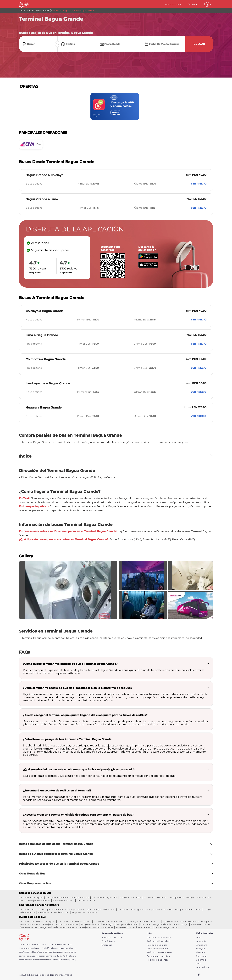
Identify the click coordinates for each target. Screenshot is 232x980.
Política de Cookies (157, 945)
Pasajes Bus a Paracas (57, 897)
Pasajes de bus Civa (29, 909)
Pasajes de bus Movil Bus (160, 909)
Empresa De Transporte (84, 912)
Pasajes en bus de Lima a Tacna (97, 927)
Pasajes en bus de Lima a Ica (145, 921)
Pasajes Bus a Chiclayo (182, 897)
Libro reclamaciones (157, 949)
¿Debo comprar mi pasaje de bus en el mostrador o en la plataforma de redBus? (77, 688)
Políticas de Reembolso (159, 952)
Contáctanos (108, 941)
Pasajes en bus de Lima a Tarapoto (134, 927)
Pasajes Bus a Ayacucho (104, 897)
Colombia (201, 960)
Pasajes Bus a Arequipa (31, 897)
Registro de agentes (157, 960)
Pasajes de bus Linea (104, 909)
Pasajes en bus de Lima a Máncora (181, 921)
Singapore (202, 945)
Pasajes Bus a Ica (80, 897)
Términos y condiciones (159, 938)
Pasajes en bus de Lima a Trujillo (97, 924)
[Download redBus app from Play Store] (148, 259)
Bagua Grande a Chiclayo (44, 175)
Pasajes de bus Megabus (131, 909)
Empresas (107, 945)
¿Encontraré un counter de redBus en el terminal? (57, 791)
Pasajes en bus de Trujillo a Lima (133, 924)
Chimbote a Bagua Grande (45, 359)
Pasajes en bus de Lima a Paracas (61, 924)
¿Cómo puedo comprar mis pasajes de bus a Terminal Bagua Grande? (70, 664)
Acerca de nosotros (112, 938)
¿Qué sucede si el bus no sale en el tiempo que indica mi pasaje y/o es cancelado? (79, 770)
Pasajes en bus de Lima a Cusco (75, 921)
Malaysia (200, 949)
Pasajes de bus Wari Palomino (54, 912)
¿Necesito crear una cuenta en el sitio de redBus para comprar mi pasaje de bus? (78, 815)
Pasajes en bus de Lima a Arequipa (37, 921)
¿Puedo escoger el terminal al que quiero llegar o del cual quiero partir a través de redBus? (85, 715)
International (203, 967)
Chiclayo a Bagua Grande (44, 311)
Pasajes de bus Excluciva (188, 909)
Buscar (199, 44)
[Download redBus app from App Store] (148, 267)
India (198, 938)
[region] (116, 106)
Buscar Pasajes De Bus (167, 927)
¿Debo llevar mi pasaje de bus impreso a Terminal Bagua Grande (67, 739)
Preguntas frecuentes (158, 956)
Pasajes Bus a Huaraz (39, 900)
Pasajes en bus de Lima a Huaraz (111, 921)
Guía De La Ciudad (87, 900)
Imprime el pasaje (173, 4)
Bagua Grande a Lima (42, 199)
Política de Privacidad (158, 941)
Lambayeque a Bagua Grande (48, 383)
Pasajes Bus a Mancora (156, 897)
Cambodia (202, 956)
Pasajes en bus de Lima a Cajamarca (58, 927)
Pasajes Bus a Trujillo (130, 897)
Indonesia (201, 941)
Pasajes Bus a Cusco (64, 900)
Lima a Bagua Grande (42, 335)
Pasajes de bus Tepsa (80, 909)
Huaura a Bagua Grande (44, 408)
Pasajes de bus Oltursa (54, 909)
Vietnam (200, 952)
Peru (198, 964)
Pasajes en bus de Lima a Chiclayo (170, 924)
